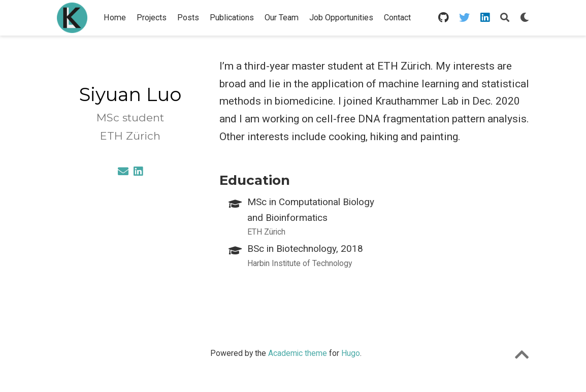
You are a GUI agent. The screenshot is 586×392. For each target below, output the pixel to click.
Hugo (351, 353)
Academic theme (298, 353)
